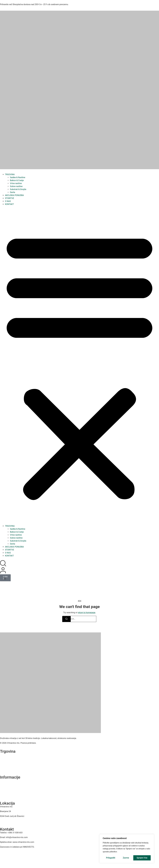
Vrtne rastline (16, 183)
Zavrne (126, 858)
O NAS (8, 201)
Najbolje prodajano (7, 769)
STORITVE (10, 198)
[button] (79, 365)
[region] (127, 849)
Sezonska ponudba (7, 759)
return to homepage (87, 613)
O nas (2, 781)
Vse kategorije (6, 755)
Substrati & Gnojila (18, 189)
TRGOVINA (10, 174)
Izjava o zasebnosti (7, 786)
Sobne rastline (16, 186)
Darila (12, 192)
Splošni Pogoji (6, 790)
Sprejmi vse (142, 858)
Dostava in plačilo (7, 795)
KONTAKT (9, 204)
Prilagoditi (111, 858)
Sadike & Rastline (18, 177)
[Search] (66, 619)
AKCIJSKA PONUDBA (14, 195)
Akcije (2, 764)
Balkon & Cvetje (17, 180)
